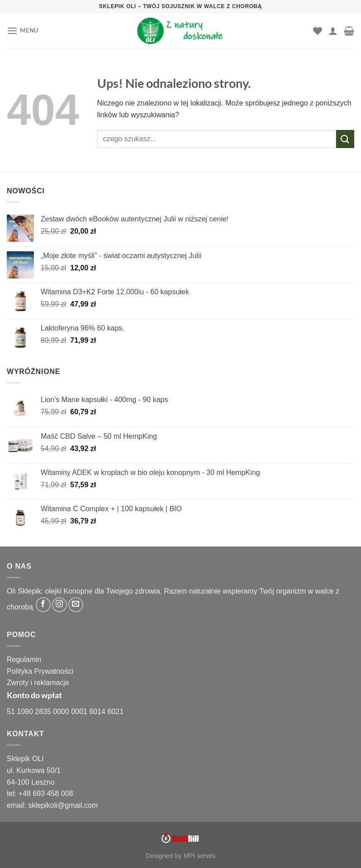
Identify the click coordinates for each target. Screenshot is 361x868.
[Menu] (23, 31)
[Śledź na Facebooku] (43, 605)
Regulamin (24, 659)
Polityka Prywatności (40, 671)
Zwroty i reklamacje (38, 683)
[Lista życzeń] (318, 31)
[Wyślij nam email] (76, 605)
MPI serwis (199, 856)
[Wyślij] (345, 139)
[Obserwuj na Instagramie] (59, 605)
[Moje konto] (333, 31)
